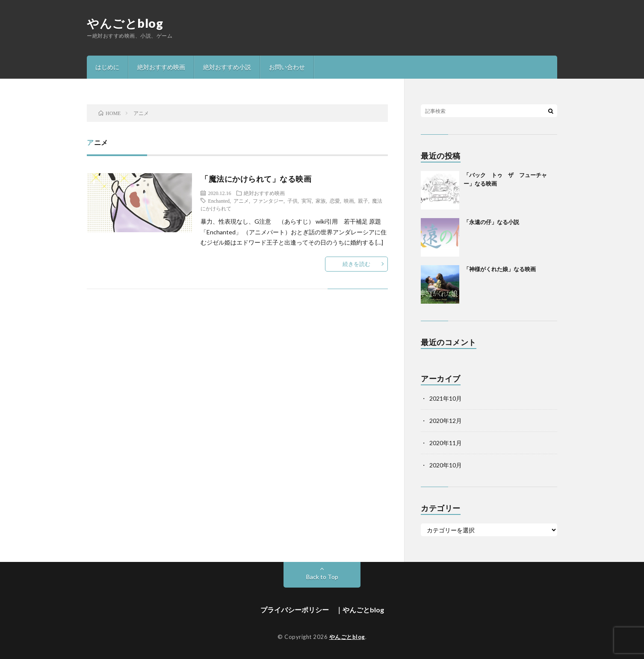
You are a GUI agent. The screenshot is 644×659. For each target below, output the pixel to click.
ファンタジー (268, 201)
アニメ (241, 201)
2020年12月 (446, 421)
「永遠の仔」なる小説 (491, 222)
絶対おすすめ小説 (227, 67)
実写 (307, 201)
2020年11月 (446, 443)
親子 (363, 201)
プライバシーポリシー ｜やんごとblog (322, 610)
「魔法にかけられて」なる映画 (256, 179)
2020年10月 (446, 465)
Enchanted (219, 201)
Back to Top (322, 577)
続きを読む (356, 264)
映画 (349, 201)
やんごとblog (125, 23)
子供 (292, 201)
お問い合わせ (287, 67)
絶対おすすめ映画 (161, 67)
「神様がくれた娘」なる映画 (500, 269)
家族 (321, 201)
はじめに (107, 67)
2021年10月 (446, 398)
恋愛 (335, 201)
